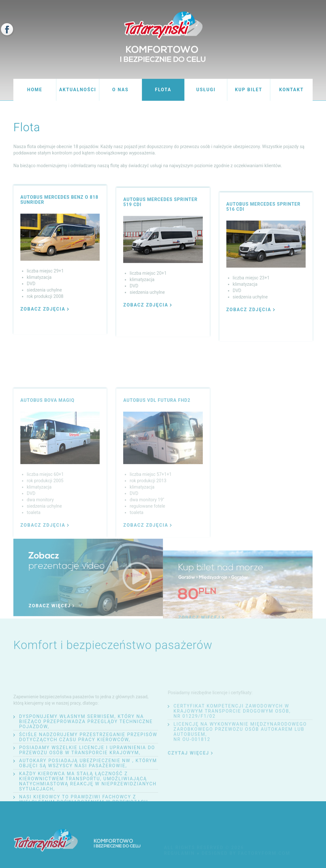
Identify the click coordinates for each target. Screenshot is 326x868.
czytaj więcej (190, 774)
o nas (120, 90)
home (35, 90)
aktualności (78, 90)
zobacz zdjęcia (45, 313)
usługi (206, 90)
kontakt (291, 90)
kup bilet (249, 90)
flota (163, 90)
